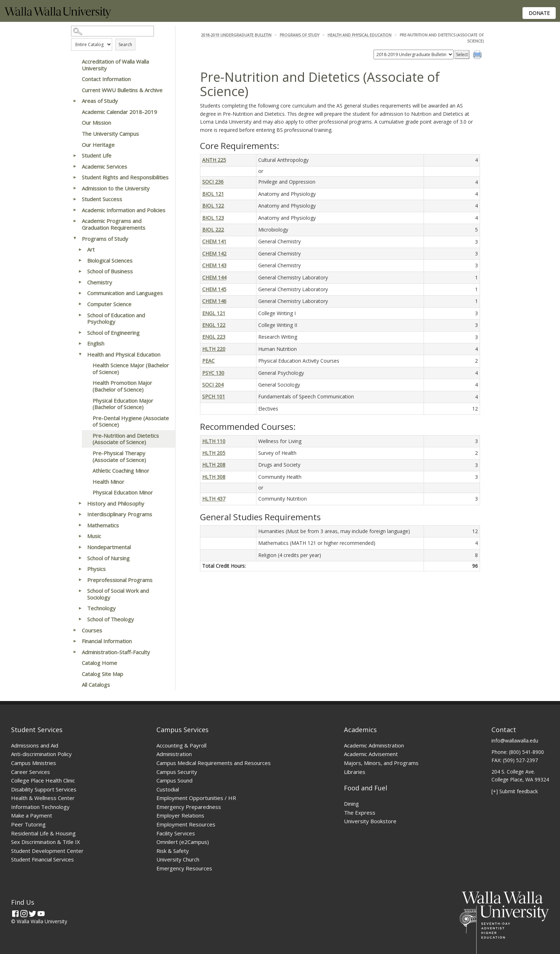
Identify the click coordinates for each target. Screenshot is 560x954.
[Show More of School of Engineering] (80, 333)
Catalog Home (99, 663)
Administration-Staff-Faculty (116, 652)
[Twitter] (32, 914)
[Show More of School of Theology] (80, 619)
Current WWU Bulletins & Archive (122, 90)
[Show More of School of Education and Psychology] (80, 315)
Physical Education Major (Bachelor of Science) (123, 404)
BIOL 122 (213, 206)
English (96, 343)
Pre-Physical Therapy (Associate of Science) (119, 456)
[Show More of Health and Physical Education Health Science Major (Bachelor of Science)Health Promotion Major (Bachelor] (80, 354)
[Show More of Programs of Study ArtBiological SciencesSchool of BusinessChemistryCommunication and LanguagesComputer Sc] (75, 239)
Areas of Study (100, 101)
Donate (539, 13)
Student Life (97, 155)
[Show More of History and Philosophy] (80, 503)
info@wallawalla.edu (515, 741)
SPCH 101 (214, 396)
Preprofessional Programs (120, 580)
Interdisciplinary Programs (120, 514)
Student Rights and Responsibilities (125, 177)
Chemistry (100, 282)
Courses (92, 630)
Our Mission (96, 123)
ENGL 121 (214, 313)
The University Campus (110, 134)
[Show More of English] (80, 343)
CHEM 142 (214, 254)
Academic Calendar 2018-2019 (119, 112)
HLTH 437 (214, 499)
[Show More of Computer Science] (80, 304)
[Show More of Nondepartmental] (80, 547)
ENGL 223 (214, 337)
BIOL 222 (213, 230)
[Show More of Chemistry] (80, 282)
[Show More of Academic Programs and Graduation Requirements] (75, 221)
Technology (101, 608)
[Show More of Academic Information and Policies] (75, 210)
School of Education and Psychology (116, 319)
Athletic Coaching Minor (121, 471)
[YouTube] (41, 914)
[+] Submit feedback (515, 791)
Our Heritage (98, 145)
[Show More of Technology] (80, 608)
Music (94, 536)
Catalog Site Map (102, 674)
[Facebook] (15, 914)
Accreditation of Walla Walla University (115, 65)
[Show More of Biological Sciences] (80, 260)
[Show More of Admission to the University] (75, 188)
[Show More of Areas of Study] (75, 101)
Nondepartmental (109, 547)
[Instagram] (24, 914)
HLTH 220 (214, 349)
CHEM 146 (214, 301)
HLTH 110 (214, 441)
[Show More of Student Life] (75, 155)
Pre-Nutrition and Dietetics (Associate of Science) (126, 439)
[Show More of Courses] (75, 630)
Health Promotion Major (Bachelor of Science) (122, 386)
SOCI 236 (213, 182)
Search (125, 44)
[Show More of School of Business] (80, 271)
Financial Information (107, 641)
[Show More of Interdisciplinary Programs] (80, 514)
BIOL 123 (213, 218)
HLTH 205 (214, 453)
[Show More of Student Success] (75, 199)
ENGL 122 (214, 325)
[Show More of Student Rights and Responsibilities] (75, 177)
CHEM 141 (214, 241)
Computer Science (109, 304)
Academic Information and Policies (124, 210)
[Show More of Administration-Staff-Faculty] (75, 652)
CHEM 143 (214, 265)
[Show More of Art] (80, 249)
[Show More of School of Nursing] (80, 558)
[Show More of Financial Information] (75, 641)
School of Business (110, 271)
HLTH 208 (214, 465)
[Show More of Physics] (80, 569)
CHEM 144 (214, 277)
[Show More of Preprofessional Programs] (80, 580)
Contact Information (106, 79)
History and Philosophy (116, 503)
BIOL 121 (213, 194)
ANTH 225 (214, 160)
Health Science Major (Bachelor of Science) (131, 369)
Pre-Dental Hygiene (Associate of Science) (131, 421)
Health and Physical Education (124, 354)
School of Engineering (113, 333)
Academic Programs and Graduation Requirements (114, 224)
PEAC (208, 361)
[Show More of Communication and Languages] (80, 293)
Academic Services (104, 167)
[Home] (58, 16)
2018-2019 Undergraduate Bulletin (236, 35)
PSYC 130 (213, 373)
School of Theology (111, 619)
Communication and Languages (125, 293)
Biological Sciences (110, 260)
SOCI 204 (213, 385)
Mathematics (103, 525)
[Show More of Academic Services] (75, 167)
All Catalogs (96, 685)
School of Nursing (108, 558)
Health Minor (108, 482)
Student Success (102, 199)
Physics (96, 569)
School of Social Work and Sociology (118, 594)
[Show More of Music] (80, 536)
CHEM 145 (214, 289)
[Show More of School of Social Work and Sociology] (80, 591)
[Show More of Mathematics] (80, 525)
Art (91, 249)
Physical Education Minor (123, 492)
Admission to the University (116, 188)
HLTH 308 (214, 477)
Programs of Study (105, 239)
